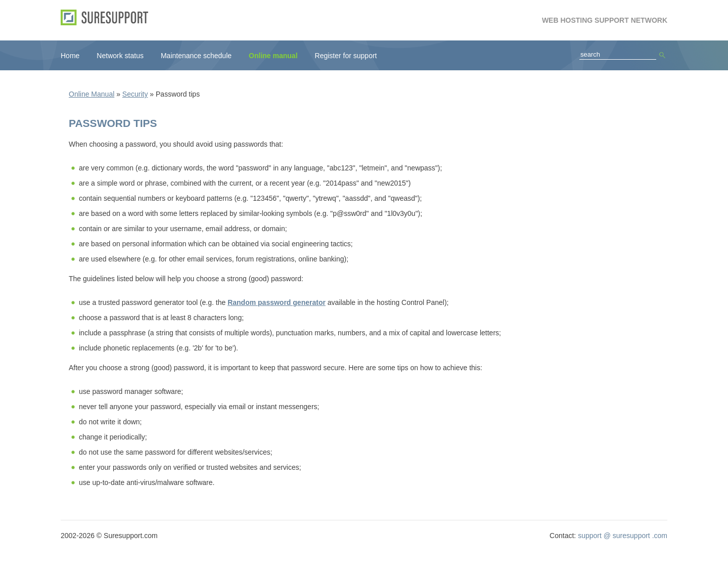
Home (70, 56)
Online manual (273, 56)
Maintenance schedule (196, 56)
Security (135, 94)
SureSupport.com (108, 17)
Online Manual (92, 94)
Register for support (346, 56)
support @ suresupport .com (623, 536)
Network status (120, 56)
